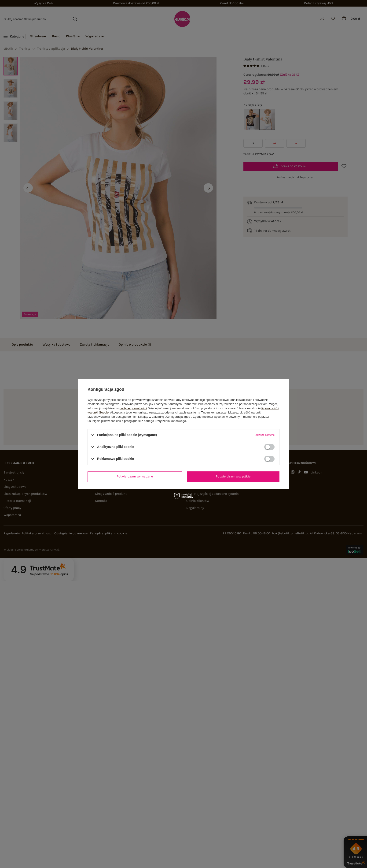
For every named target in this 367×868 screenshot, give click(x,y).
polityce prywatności (133, 408)
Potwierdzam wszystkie (233, 476)
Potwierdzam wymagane (135, 476)
